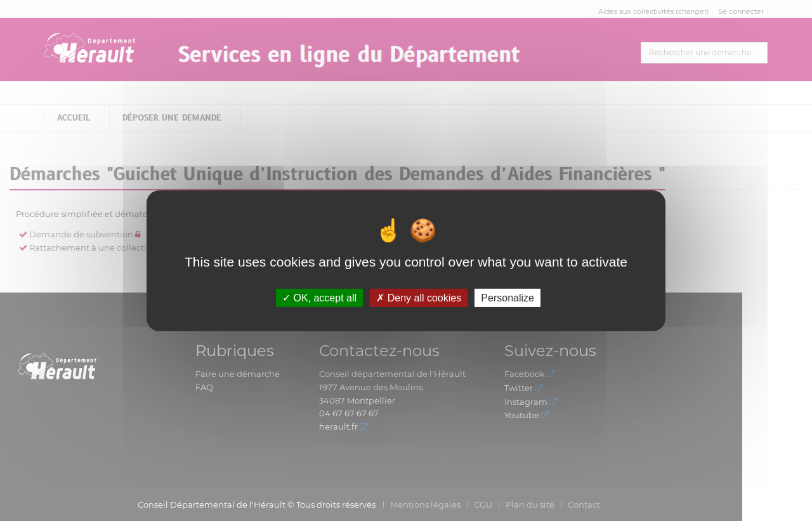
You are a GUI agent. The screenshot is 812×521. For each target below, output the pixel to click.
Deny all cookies (419, 297)
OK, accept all (319, 297)
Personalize (507, 297)
